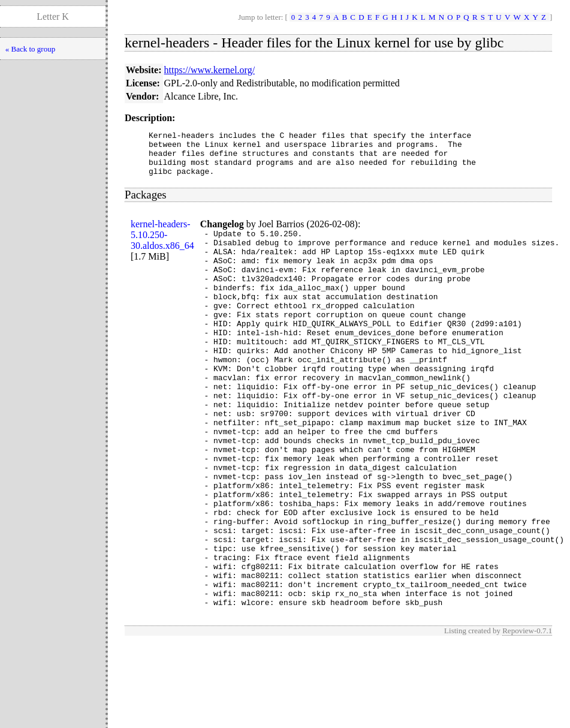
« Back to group (30, 49)
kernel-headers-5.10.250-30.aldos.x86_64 (162, 244)
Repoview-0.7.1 (527, 715)
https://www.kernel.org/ (210, 70)
